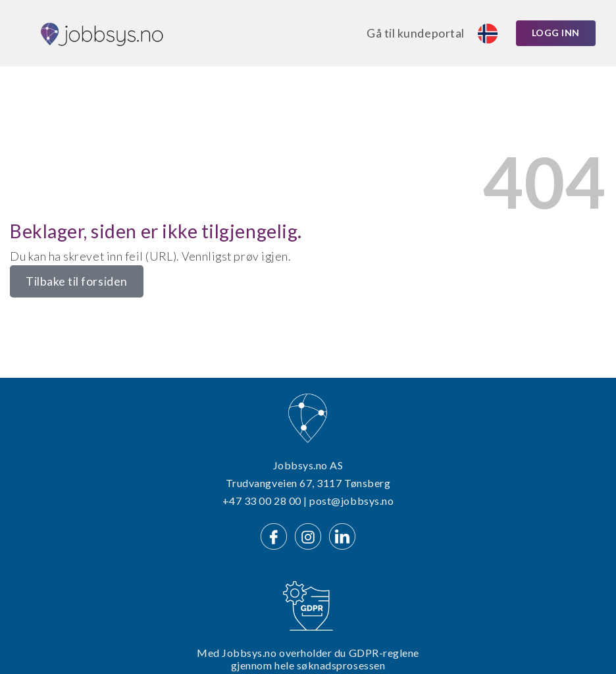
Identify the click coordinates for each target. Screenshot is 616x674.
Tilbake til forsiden (77, 281)
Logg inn (556, 33)
